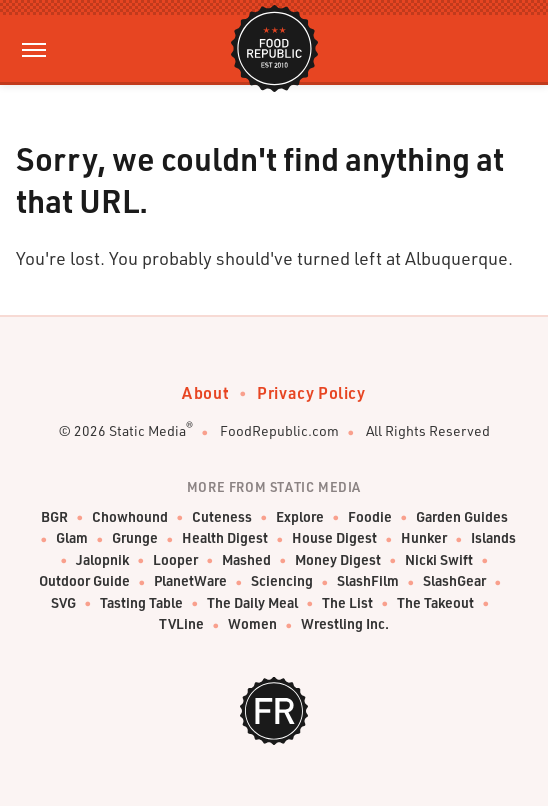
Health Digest (225, 538)
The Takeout (435, 603)
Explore (300, 517)
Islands (493, 538)
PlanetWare (190, 581)
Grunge (135, 538)
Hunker (424, 538)
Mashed (246, 560)
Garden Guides (462, 517)
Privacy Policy (311, 392)
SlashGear (454, 581)
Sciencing (282, 581)
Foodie (370, 517)
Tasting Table (141, 603)
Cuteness (222, 517)
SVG (63, 603)
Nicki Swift (439, 560)
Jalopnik (102, 560)
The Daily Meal (252, 603)
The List (347, 603)
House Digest (334, 538)
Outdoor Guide (84, 581)
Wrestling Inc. (345, 624)
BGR (54, 517)
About (205, 392)
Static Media (147, 430)
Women (252, 624)
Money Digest (338, 560)
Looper (175, 560)
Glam (72, 538)
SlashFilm (368, 581)
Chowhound (130, 517)
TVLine (181, 624)
